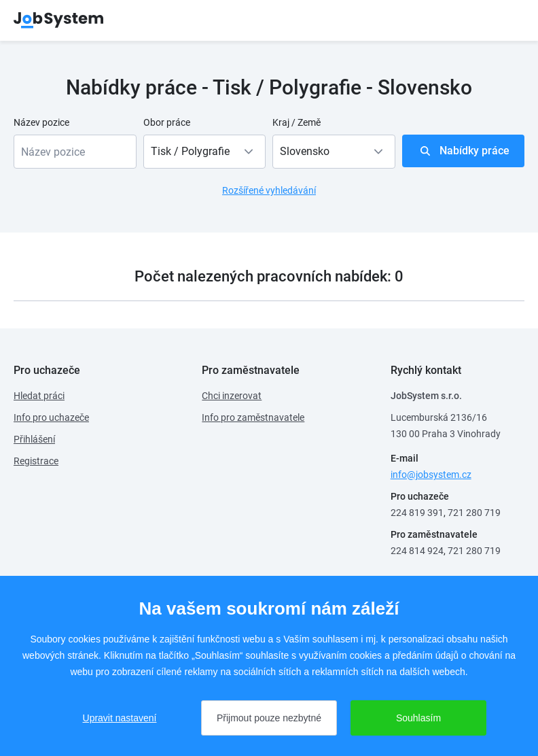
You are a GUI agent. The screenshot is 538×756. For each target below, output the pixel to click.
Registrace (36, 461)
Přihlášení (34, 439)
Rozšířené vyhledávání (269, 190)
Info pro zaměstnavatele (253, 417)
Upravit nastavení (120, 718)
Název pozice (41, 122)
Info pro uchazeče (51, 417)
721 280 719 (474, 513)
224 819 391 (417, 513)
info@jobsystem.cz (431, 475)
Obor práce (167, 122)
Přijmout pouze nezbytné (269, 718)
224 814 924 (417, 551)
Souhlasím (418, 718)
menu (507, 20)
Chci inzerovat (232, 396)
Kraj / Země (297, 122)
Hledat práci (39, 396)
